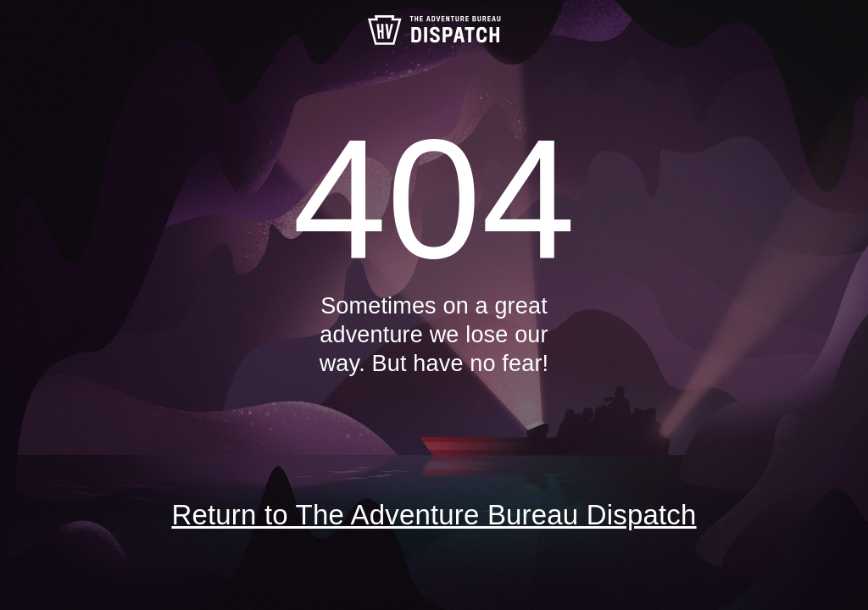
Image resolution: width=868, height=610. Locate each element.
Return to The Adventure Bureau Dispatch (434, 515)
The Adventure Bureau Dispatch (434, 30)
